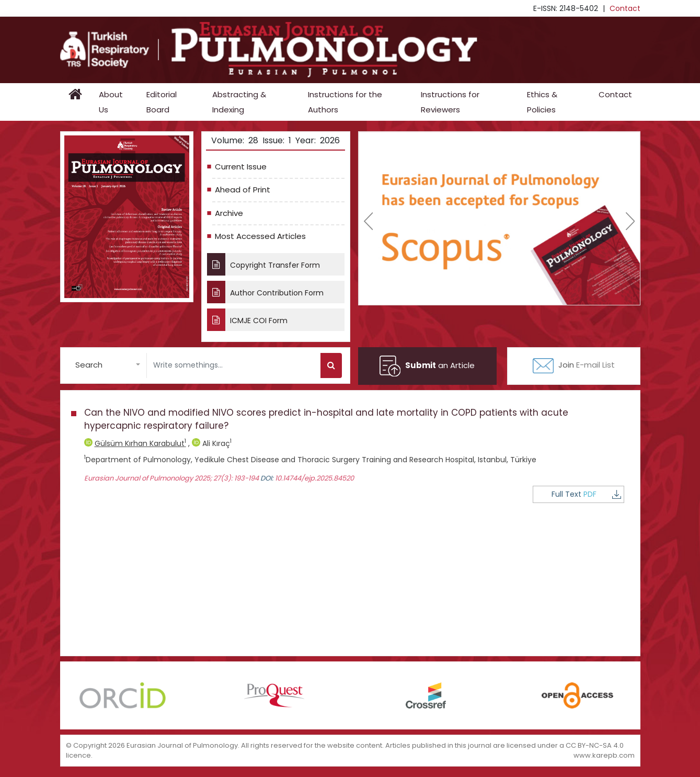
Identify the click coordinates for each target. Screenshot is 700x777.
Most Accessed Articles (260, 236)
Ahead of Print (243, 190)
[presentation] (368, 221)
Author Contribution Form (265, 292)
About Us (111, 102)
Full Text (586, 494)
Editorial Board (162, 102)
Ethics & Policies (542, 102)
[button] (108, 365)
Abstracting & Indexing (239, 102)
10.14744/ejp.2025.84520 (314, 478)
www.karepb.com (604, 755)
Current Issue (241, 167)
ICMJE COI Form (247, 320)
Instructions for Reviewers (450, 102)
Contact (625, 8)
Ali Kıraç (212, 443)
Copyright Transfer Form (263, 264)
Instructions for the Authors (345, 102)
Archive (229, 213)
